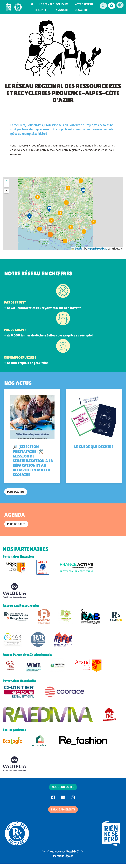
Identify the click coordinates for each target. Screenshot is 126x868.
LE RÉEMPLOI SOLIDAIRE (54, 4)
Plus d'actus (16, 492)
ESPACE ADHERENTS (63, 809)
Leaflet (77, 249)
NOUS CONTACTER (63, 787)
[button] (112, 6)
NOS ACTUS (81, 10)
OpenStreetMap (98, 249)
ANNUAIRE (62, 10)
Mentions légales (63, 856)
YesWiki (70, 851)
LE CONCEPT (42, 10)
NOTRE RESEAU (84, 4)
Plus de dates (16, 524)
